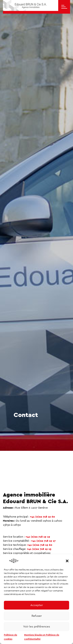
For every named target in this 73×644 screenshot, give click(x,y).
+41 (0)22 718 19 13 (39, 549)
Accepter (37, 605)
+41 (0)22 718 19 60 (42, 517)
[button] (67, 561)
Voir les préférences (37, 627)
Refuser (37, 616)
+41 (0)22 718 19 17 (43, 541)
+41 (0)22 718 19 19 (38, 537)
